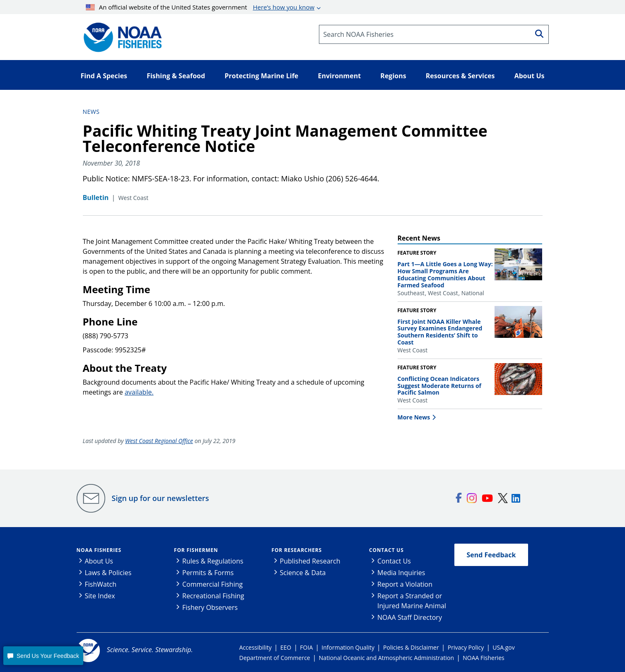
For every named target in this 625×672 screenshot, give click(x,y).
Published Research (310, 561)
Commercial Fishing (212, 584)
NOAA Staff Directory (410, 617)
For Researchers (297, 550)
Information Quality (348, 647)
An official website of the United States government (200, 7)
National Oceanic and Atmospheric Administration (386, 658)
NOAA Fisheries (99, 550)
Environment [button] (339, 76)
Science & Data (303, 573)
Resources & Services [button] (460, 76)
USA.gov (503, 647)
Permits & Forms (208, 573)
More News (414, 417)
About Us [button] (530, 76)
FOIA (306, 647)
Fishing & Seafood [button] (176, 76)
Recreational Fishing (213, 596)
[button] (43, 656)
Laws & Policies (108, 573)
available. (139, 392)
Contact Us (386, 550)
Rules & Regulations (213, 561)
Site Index (100, 596)
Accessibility (256, 647)
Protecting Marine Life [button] (261, 76)
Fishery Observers (210, 607)
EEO (286, 647)
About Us (99, 561)
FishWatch (101, 584)
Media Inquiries (401, 573)
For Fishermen (196, 550)
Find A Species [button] (104, 76)
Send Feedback (491, 555)
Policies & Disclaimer (411, 647)
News (91, 112)
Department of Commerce (275, 658)
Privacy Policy (466, 647)
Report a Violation (405, 584)
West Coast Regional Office (159, 441)
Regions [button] (393, 76)
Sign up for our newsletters (160, 498)
